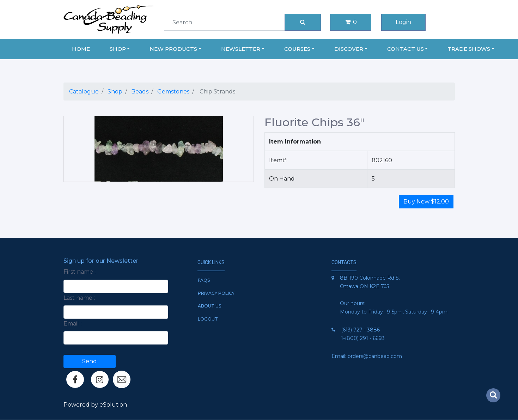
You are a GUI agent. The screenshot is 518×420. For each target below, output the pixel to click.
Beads (140, 92)
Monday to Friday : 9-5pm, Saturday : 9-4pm (394, 312)
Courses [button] (297, 49)
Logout (208, 319)
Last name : (79, 298)
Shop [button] (118, 49)
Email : (72, 324)
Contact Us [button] (406, 49)
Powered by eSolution (95, 405)
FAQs (204, 280)
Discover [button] (349, 49)
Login (403, 22)
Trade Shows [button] (469, 49)
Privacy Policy (216, 293)
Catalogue (84, 92)
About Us (209, 306)
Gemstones (173, 92)
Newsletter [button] (241, 49)
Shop (115, 92)
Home (81, 49)
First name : (80, 272)
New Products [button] (173, 49)
